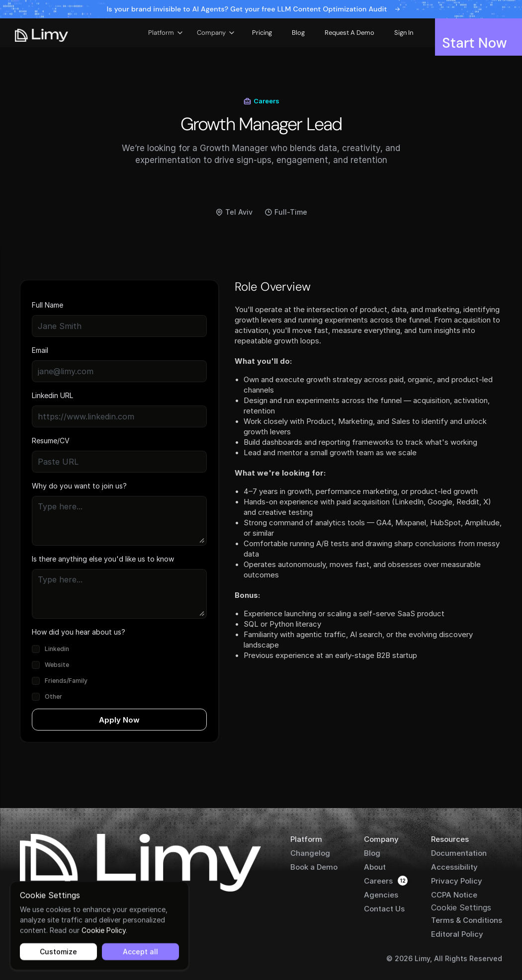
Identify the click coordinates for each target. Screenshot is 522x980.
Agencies (381, 895)
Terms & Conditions (467, 920)
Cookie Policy (104, 930)
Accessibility (454, 867)
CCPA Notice (454, 895)
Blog (372, 853)
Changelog (310, 853)
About (375, 867)
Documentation (459, 853)
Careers (378, 881)
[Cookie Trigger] (461, 907)
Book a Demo (314, 867)
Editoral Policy (457, 934)
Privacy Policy (457, 881)
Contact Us (384, 909)
